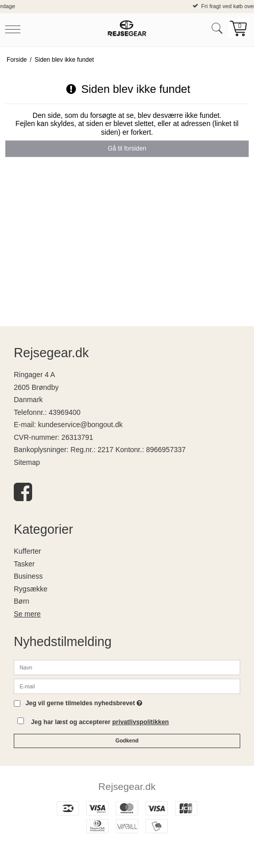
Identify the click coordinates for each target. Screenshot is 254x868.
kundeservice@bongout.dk (80, 425)
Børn (21, 601)
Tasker (24, 564)
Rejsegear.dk (127, 787)
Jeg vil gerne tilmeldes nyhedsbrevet (84, 703)
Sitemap (27, 462)
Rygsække (31, 589)
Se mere (27, 614)
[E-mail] (127, 685)
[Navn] (127, 666)
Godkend (127, 740)
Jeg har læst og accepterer (100, 722)
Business (28, 576)
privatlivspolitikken (141, 722)
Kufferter (27, 551)
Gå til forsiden (127, 148)
